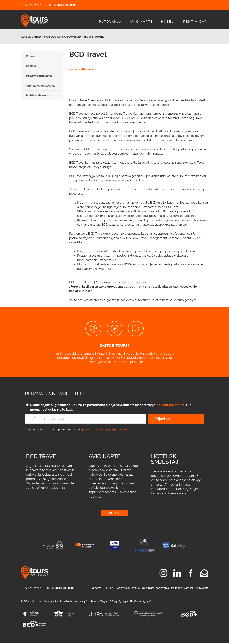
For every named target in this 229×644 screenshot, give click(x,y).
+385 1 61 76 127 (31, 5)
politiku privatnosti (93, 429)
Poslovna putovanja (39, 76)
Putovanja (110, 22)
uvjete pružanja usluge (120, 429)
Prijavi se (162, 419)
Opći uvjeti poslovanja (41, 86)
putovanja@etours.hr (62, 5)
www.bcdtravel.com (84, 69)
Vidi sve (115, 514)
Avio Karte (141, 22)
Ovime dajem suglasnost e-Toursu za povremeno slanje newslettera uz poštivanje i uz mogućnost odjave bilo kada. (111, 407)
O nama (31, 56)
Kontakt (31, 66)
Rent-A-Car (195, 22)
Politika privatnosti (38, 95)
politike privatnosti (171, 405)
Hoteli (168, 22)
